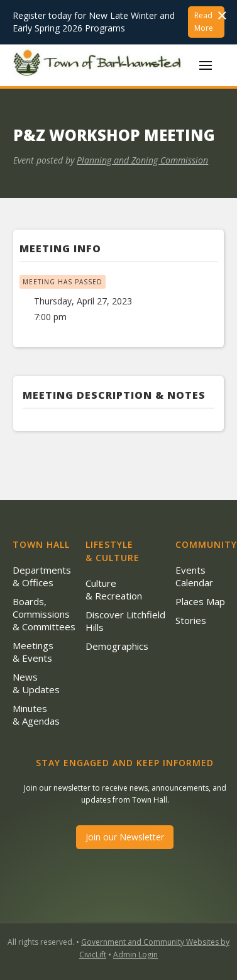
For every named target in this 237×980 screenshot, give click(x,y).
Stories (191, 620)
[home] (100, 65)
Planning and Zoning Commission (142, 160)
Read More (204, 22)
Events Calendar (194, 576)
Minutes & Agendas (36, 715)
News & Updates (36, 683)
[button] (206, 65)
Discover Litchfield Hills (125, 621)
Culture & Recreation (114, 589)
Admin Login (135, 955)
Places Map (200, 601)
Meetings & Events (33, 652)
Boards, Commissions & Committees (44, 614)
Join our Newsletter (125, 837)
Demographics (117, 646)
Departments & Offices (42, 576)
